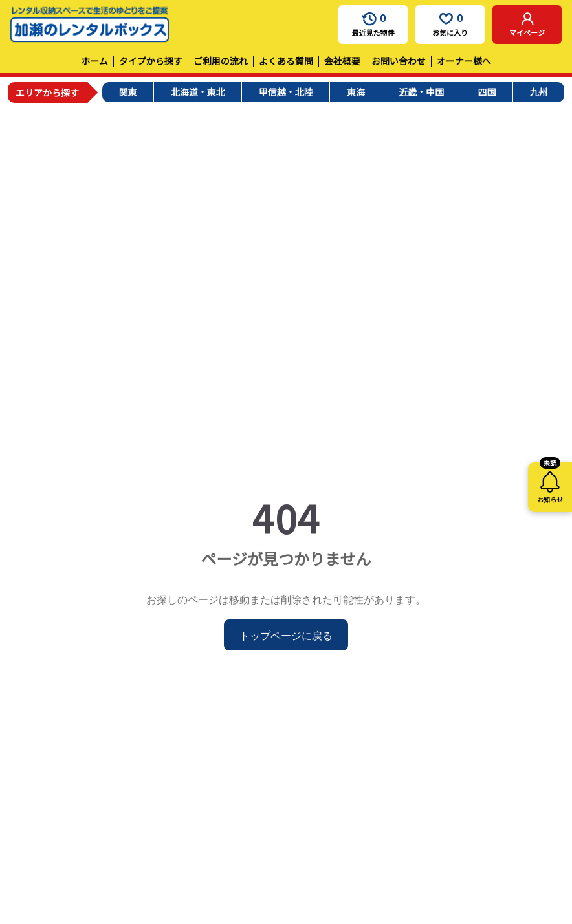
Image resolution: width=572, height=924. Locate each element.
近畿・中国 (421, 92)
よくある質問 (286, 61)
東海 (356, 92)
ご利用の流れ (221, 61)
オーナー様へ (464, 61)
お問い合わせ (399, 61)
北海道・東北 (198, 92)
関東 (128, 92)
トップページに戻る (286, 635)
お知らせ (550, 483)
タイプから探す (151, 61)
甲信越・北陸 (286, 92)
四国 (487, 92)
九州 (538, 92)
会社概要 (342, 61)
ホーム (94, 61)
